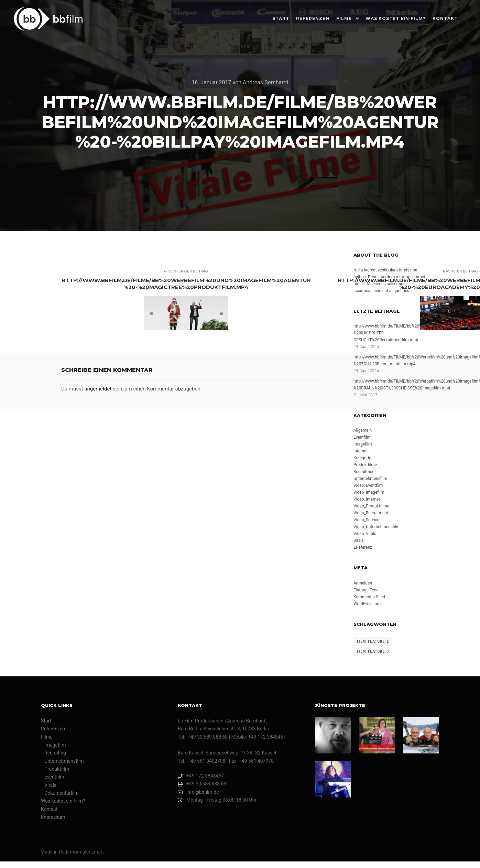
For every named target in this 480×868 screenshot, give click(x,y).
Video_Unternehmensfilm (377, 527)
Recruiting (55, 753)
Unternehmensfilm (370, 479)
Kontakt (49, 809)
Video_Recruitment (371, 513)
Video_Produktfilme (371, 506)
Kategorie (362, 458)
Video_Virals (365, 534)
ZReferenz (363, 547)
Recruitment (365, 472)
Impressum (53, 817)
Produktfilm (57, 769)
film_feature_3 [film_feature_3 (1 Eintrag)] (373, 651)
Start (46, 721)
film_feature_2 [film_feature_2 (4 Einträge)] (373, 641)
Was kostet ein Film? (63, 801)
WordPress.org (367, 604)
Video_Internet (367, 499)
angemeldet (98, 389)
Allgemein (363, 430)
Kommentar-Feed (369, 597)
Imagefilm (363, 444)
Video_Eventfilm (368, 485)
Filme (47, 737)
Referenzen (53, 729)
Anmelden (363, 583)
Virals (359, 540)
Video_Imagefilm (369, 492)
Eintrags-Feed (366, 590)
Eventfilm (362, 437)
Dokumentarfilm (62, 793)
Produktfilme (365, 465)
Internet (361, 451)
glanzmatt (93, 852)
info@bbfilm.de (198, 792)
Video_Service (366, 520)
